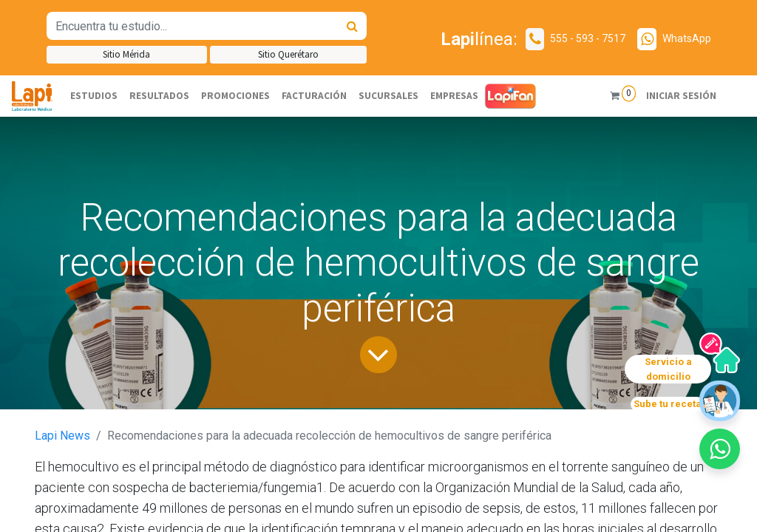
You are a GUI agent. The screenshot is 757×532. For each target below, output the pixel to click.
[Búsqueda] (352, 26)
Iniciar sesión (681, 96)
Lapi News (62, 436)
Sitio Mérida (126, 54)
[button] (720, 449)
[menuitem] (94, 96)
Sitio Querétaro (288, 54)
